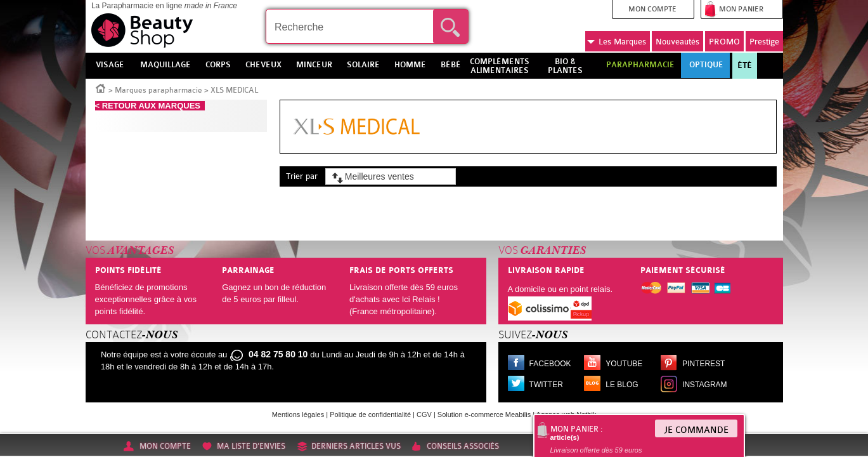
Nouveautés (677, 42)
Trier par (302, 176)
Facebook (550, 364)
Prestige (764, 42)
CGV (424, 414)
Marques (617, 42)
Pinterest (703, 364)
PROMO (724, 42)
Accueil (101, 88)
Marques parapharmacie (159, 90)
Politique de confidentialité (370, 414)
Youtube (624, 364)
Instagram (704, 385)
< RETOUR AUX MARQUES (150, 106)
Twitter (546, 385)
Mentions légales (298, 414)
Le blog (622, 385)
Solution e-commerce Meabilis (484, 414)
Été (745, 65)
